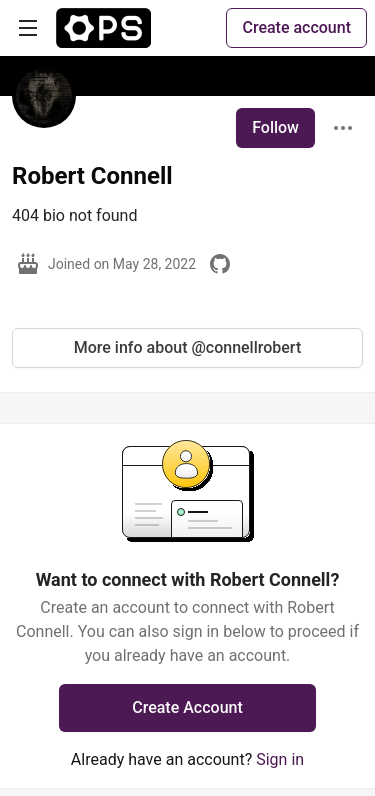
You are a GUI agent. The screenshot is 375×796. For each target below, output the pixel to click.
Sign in (280, 759)
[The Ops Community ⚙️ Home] (103, 28)
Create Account (187, 707)
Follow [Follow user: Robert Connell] (275, 127)
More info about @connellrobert (188, 347)
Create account (296, 27)
